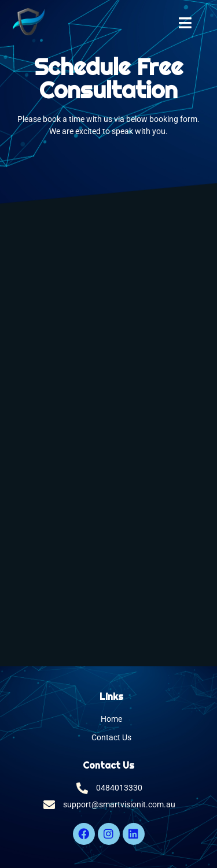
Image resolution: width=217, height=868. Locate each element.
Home (111, 719)
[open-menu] (185, 24)
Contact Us (111, 738)
